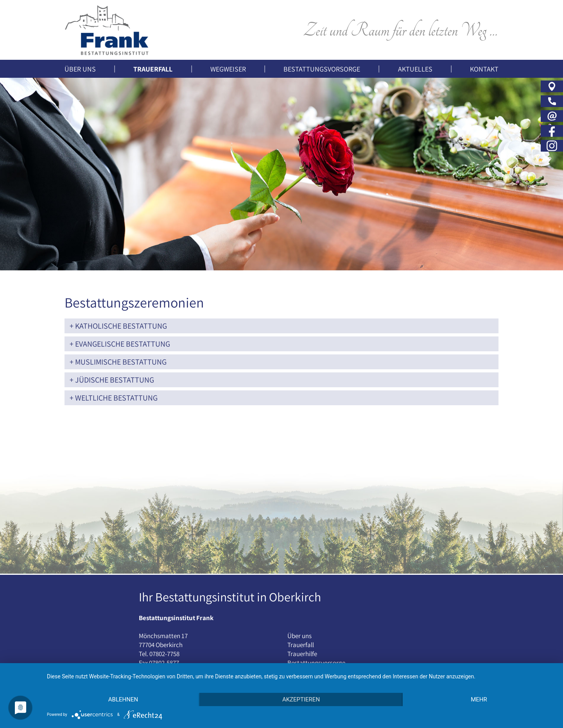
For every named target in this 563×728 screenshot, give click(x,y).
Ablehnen (123, 699)
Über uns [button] (80, 69)
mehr (479, 699)
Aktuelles (415, 69)
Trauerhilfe (302, 654)
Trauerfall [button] (153, 69)
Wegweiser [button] (228, 69)
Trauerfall (301, 645)
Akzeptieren (301, 699)
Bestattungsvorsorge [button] (322, 69)
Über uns (299, 636)
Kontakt (484, 69)
